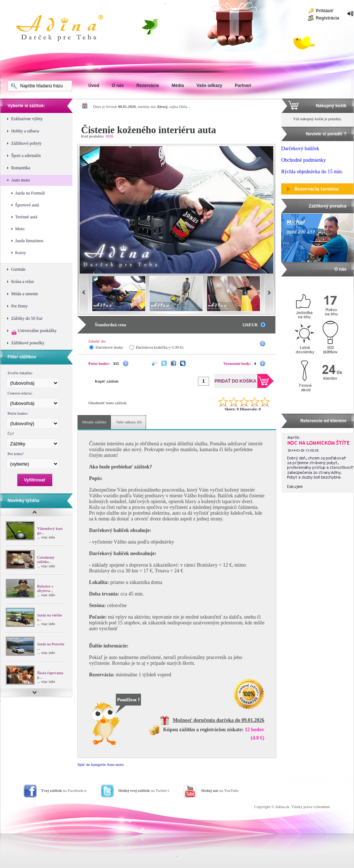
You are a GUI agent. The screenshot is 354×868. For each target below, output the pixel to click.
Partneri (243, 86)
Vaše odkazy (209, 86)
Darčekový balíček (300, 149)
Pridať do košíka (243, 132)
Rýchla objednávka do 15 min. (312, 172)
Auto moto (21, 180)
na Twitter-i (144, 790)
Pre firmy (19, 306)
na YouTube (220, 790)
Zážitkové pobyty (26, 143)
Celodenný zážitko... (46, 559)
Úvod (94, 86)
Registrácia (328, 18)
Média (178, 86)
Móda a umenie (25, 294)
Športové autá (27, 205)
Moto (20, 229)
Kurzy (21, 253)
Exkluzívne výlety (27, 119)
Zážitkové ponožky (28, 343)
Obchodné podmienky (304, 160)
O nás (118, 86)
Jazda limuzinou (29, 241)
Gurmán (18, 269)
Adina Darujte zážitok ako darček (65, 29)
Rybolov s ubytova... (45, 588)
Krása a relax (23, 282)
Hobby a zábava (25, 131)
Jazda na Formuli (30, 193)
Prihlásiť (325, 11)
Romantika (21, 168)
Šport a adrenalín (26, 156)
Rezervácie (148, 86)
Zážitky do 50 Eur (27, 318)
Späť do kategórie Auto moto (101, 764)
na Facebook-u (64, 790)
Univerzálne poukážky (34, 332)
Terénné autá (26, 217)
